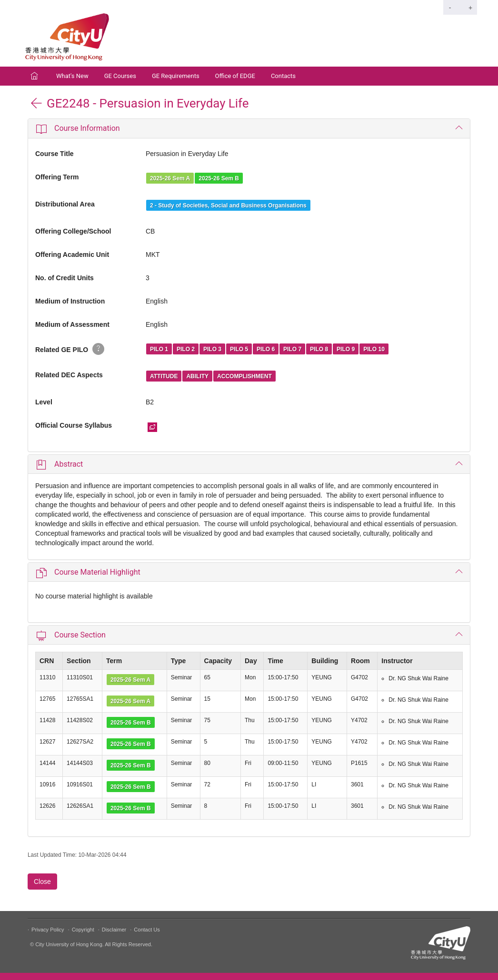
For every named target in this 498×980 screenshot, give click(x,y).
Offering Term (57, 177)
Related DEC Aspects (69, 375)
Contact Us (147, 930)
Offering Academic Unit (72, 255)
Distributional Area (65, 204)
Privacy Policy (48, 930)
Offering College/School (73, 231)
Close (42, 882)
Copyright (83, 930)
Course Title (55, 154)
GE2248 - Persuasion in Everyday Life (139, 103)
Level (44, 402)
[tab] (249, 128)
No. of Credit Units (65, 278)
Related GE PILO (70, 349)
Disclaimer (114, 930)
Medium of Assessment (72, 324)
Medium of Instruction (70, 301)
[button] (249, 128)
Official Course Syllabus (74, 425)
